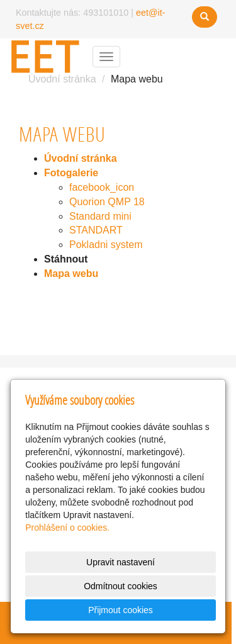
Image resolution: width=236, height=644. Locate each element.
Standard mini (100, 216)
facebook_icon (102, 187)
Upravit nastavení (121, 562)
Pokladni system (106, 245)
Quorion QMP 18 (107, 202)
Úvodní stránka (62, 79)
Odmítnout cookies (121, 586)
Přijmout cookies (121, 610)
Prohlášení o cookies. (67, 528)
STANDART (96, 230)
